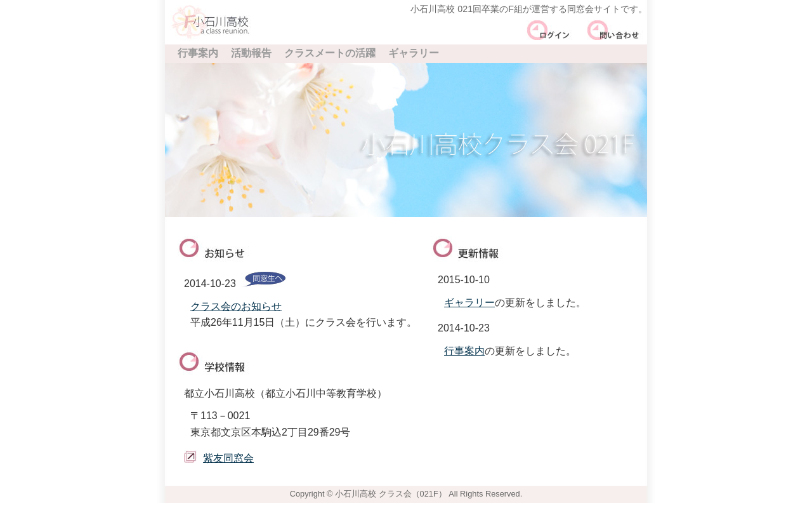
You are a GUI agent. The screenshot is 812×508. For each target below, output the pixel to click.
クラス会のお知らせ (236, 306)
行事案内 (198, 53)
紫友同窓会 (228, 458)
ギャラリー (414, 53)
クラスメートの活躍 (330, 53)
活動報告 (251, 53)
